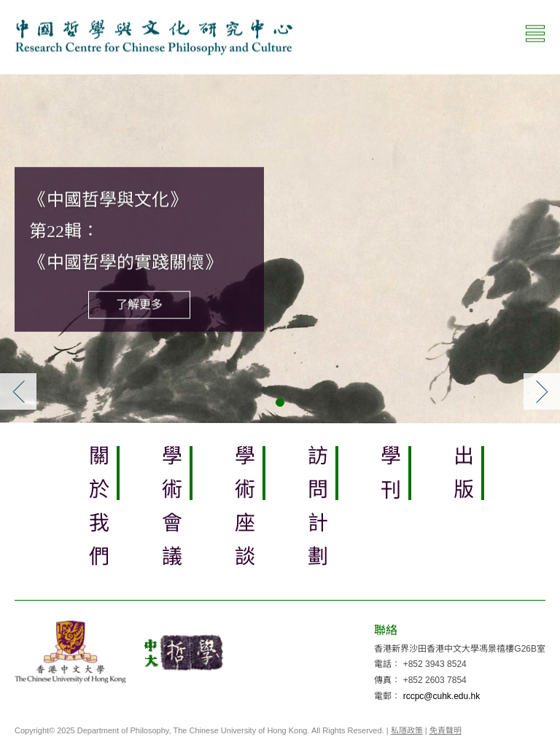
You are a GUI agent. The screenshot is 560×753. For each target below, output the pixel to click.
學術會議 (171, 513)
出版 (463, 480)
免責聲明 (446, 730)
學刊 (390, 480)
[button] (18, 391)
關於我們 (98, 513)
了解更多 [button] (139, 304)
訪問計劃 (317, 513)
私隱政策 (407, 730)
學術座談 (244, 513)
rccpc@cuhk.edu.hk (442, 696)
